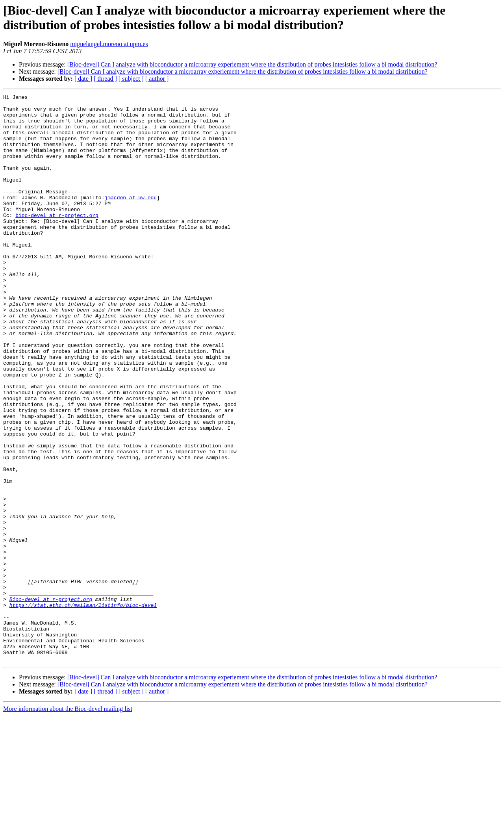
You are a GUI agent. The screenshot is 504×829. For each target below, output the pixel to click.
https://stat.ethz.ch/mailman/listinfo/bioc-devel (83, 708)
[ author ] (157, 79)
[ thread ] (105, 79)
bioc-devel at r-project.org (57, 240)
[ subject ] (131, 79)
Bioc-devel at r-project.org (51, 701)
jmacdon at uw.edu (131, 219)
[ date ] (83, 79)
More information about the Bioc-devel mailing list (68, 822)
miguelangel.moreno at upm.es (109, 44)
